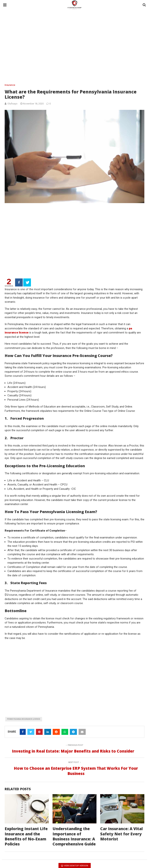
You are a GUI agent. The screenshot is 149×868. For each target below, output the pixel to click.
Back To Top (137, 864)
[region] (74, 47)
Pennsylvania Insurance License (24, 714)
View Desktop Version (74, 855)
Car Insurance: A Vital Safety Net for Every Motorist (120, 823)
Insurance (10, 85)
